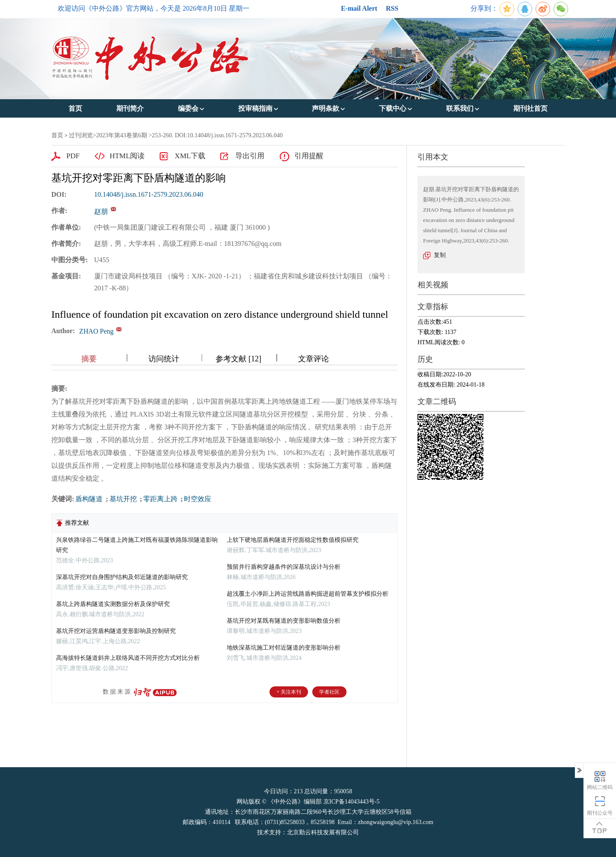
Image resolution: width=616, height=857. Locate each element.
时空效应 (198, 499)
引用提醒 (309, 156)
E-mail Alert (359, 8)
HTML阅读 (127, 156)
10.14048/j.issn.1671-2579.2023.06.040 (149, 194)
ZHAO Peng (96, 331)
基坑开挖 (124, 499)
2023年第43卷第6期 (122, 135)
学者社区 (329, 692)
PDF (73, 156)
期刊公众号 (600, 805)
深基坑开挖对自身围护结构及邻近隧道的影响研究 (122, 577)
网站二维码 (600, 780)
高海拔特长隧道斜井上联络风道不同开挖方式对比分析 (128, 658)
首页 (57, 135)
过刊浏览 (81, 135)
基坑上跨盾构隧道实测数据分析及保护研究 (113, 604)
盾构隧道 (90, 499)
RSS (392, 8)
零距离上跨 (161, 499)
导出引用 (250, 156)
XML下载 (190, 156)
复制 (440, 255)
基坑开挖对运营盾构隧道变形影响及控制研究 (116, 631)
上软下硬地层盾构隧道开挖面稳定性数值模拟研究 (293, 540)
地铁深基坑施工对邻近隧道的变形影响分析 (284, 648)
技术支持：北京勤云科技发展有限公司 (308, 832)
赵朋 (101, 211)
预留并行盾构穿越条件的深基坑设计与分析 (284, 567)
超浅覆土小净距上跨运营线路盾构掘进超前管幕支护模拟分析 (308, 594)
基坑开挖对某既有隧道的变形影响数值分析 (284, 621)
